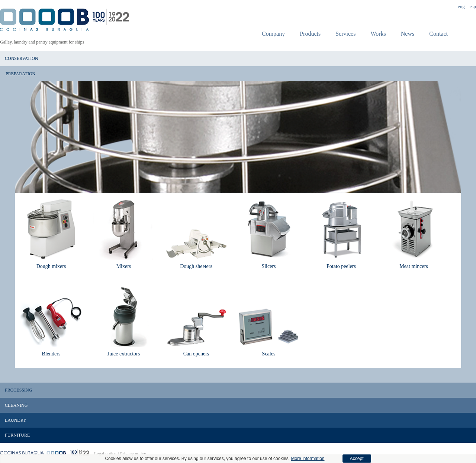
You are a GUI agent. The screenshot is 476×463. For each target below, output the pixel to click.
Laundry (16, 420)
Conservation (22, 58)
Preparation (20, 74)
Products (310, 34)
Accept (357, 459)
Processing (18, 390)
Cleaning (16, 405)
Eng (461, 7)
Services (345, 34)
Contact (438, 34)
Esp (473, 7)
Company (273, 34)
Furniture (17, 435)
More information (308, 459)
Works (378, 34)
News (408, 34)
